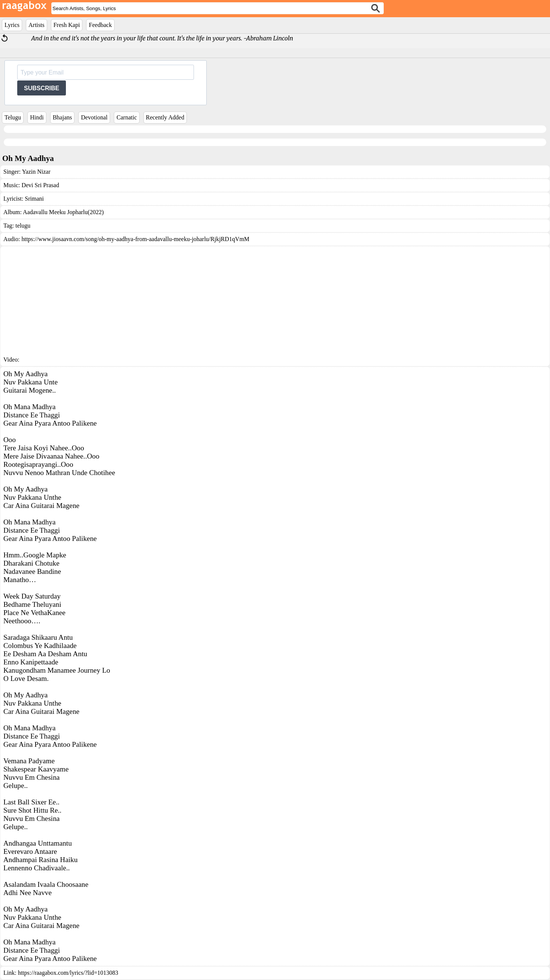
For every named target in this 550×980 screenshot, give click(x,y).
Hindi (37, 117)
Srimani (34, 199)
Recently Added (165, 117)
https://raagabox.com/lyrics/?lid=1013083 (68, 973)
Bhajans (63, 117)
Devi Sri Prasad (40, 185)
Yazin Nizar (36, 172)
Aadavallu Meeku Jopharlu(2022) (63, 212)
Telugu (13, 117)
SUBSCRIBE (42, 88)
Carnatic (127, 117)
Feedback (100, 25)
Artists (37, 25)
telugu (23, 226)
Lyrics (12, 25)
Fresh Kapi (67, 25)
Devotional (94, 117)
